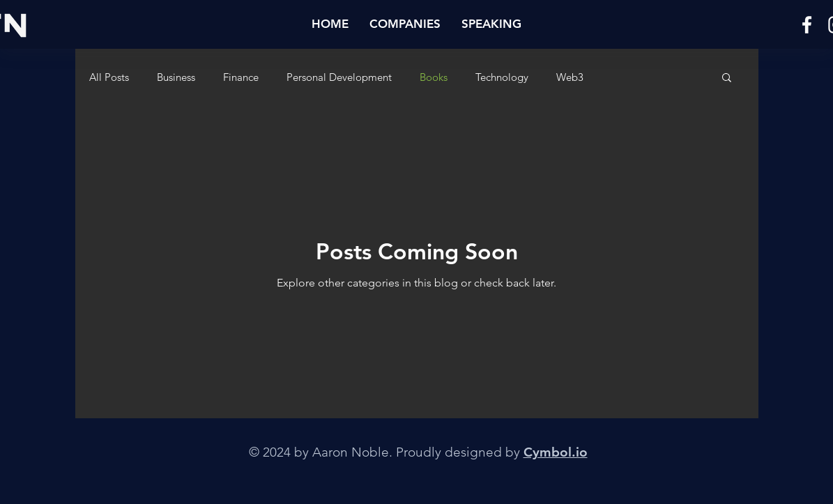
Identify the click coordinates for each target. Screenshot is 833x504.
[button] (405, 24)
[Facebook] (807, 25)
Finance (241, 77)
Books (434, 77)
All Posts (109, 77)
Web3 (570, 77)
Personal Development (339, 77)
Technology (502, 77)
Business (176, 77)
